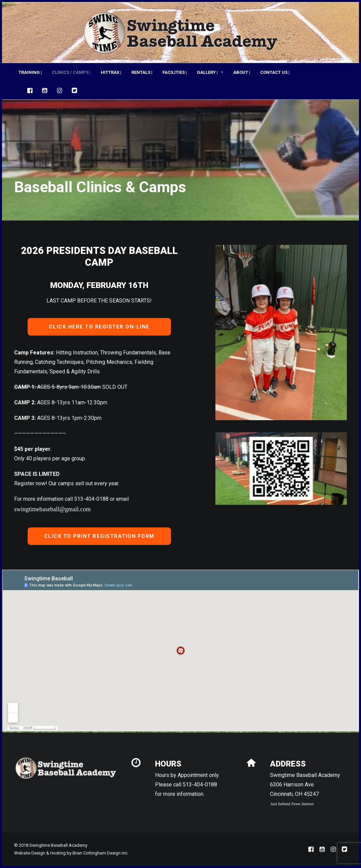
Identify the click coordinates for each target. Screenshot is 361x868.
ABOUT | (242, 72)
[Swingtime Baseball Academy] (180, 33)
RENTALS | (142, 72)
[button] (32, 90)
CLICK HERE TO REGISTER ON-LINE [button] (99, 327)
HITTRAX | (111, 72)
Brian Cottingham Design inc (100, 853)
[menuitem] (30, 72)
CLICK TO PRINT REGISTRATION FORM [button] (99, 536)
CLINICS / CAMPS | (71, 72)
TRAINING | (30, 72)
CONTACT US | (275, 72)
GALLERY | (210, 72)
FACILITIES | (175, 72)
